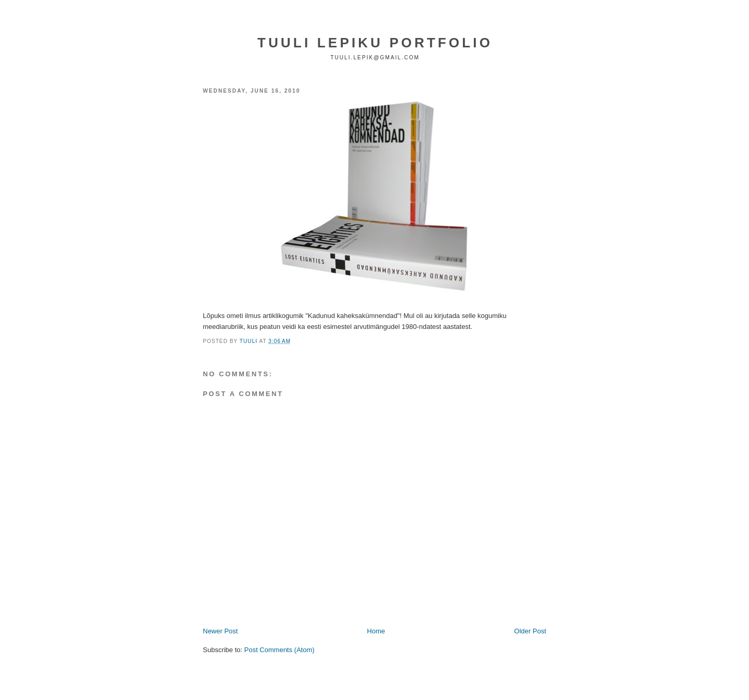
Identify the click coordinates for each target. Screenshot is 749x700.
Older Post (530, 631)
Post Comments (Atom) (280, 650)
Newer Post (220, 631)
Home (376, 631)
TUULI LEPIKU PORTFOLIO (375, 43)
